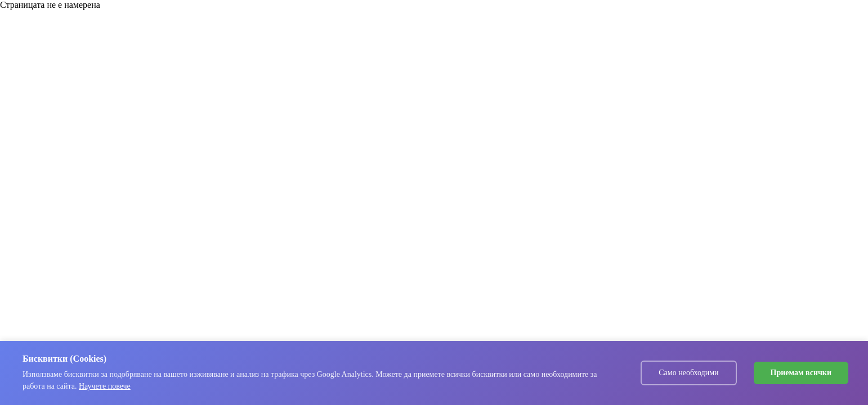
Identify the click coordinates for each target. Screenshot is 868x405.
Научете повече (105, 386)
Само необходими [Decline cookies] (688, 373)
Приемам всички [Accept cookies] (801, 373)
